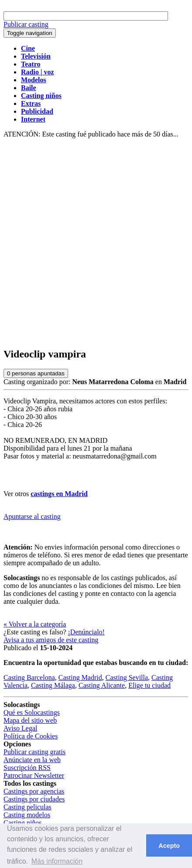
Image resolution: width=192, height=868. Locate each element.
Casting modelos (27, 815)
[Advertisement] (96, 243)
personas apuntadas (36, 373)
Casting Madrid (80, 677)
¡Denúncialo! (86, 632)
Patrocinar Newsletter (34, 775)
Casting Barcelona (29, 677)
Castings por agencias (34, 791)
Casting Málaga (53, 685)
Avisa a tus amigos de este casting (51, 640)
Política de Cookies (31, 736)
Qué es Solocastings (32, 712)
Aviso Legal (20, 728)
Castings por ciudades (34, 799)
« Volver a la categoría (35, 624)
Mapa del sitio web (30, 720)
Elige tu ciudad (149, 685)
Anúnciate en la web (32, 760)
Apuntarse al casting (32, 516)
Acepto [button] (169, 846)
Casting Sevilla (127, 677)
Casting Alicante (102, 685)
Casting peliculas (27, 807)
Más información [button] (57, 861)
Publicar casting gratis (34, 752)
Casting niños (23, 823)
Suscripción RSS (27, 768)
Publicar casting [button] (26, 24)
